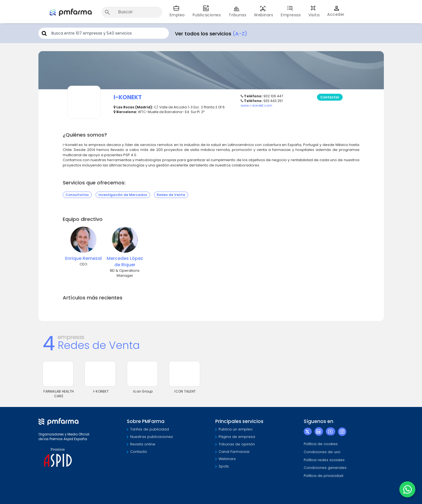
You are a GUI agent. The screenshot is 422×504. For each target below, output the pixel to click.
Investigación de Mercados (123, 195)
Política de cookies (321, 444)
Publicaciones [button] (207, 11)
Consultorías (77, 195)
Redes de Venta (171, 195)
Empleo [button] (177, 11)
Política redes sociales (324, 460)
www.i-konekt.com (256, 105)
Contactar (330, 97)
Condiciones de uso (322, 452)
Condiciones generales (325, 468)
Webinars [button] (264, 11)
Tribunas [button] (237, 11)
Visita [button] (314, 11)
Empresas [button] (291, 11)
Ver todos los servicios (211, 34)
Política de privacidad (323, 476)
